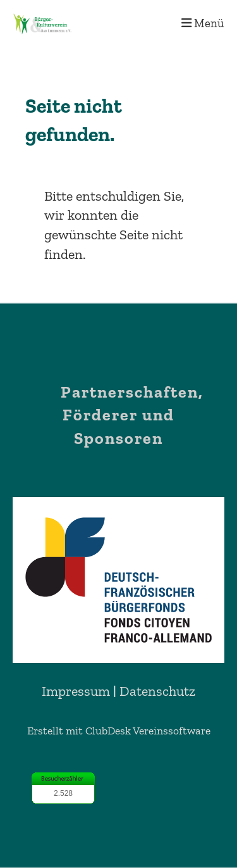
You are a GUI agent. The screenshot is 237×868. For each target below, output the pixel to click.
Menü (203, 23)
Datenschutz (157, 691)
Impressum (76, 691)
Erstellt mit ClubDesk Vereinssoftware (119, 731)
